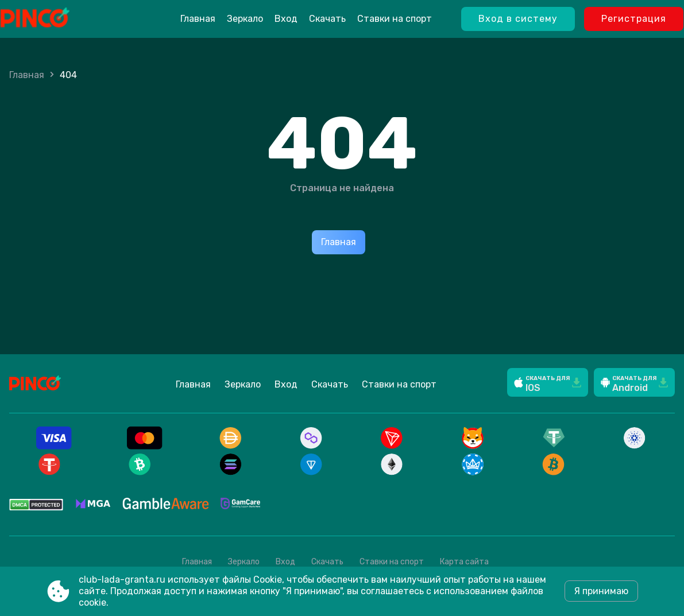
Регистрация (634, 19)
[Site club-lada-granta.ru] (64, 19)
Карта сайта (464, 562)
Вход (286, 19)
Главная (198, 19)
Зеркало (245, 19)
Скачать (327, 19)
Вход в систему (518, 19)
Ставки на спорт (395, 19)
